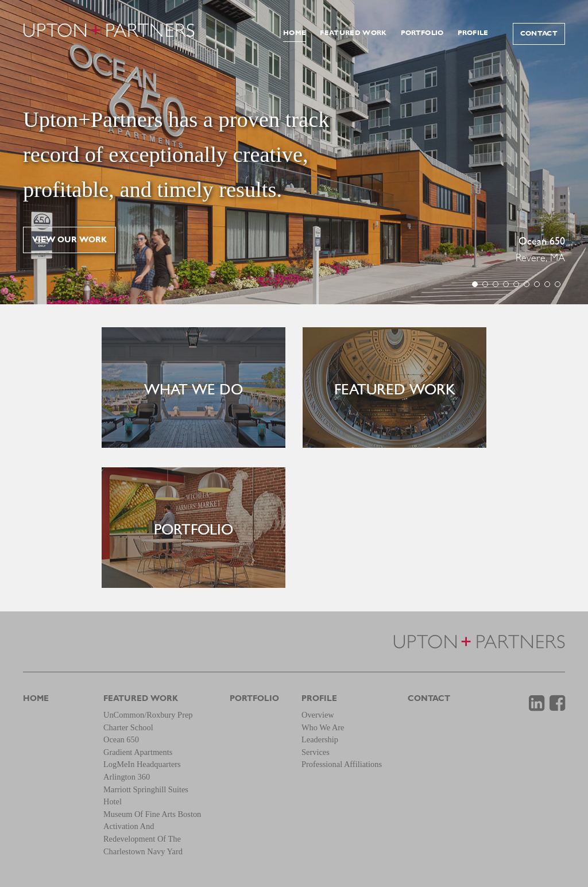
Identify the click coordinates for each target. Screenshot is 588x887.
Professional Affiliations (342, 764)
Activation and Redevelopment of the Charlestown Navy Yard (143, 838)
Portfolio (422, 33)
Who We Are (323, 727)
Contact (539, 34)
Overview (318, 715)
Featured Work (353, 33)
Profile (473, 33)
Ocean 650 (542, 242)
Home (295, 33)
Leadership (320, 739)
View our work (69, 240)
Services (316, 752)
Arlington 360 (127, 777)
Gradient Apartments (138, 752)
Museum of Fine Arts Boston (152, 814)
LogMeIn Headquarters (142, 764)
